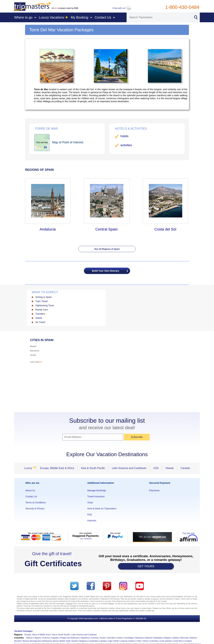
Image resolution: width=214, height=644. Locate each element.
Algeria (37, 638)
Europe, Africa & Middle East (37, 635)
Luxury (29, 468)
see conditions (86, 539)
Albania (29, 638)
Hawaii (170, 468)
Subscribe (137, 437)
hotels (124, 136)
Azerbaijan (129, 638)
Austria (119, 638)
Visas (90, 502)
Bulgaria (83, 641)
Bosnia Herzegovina (32, 641)
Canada (185, 468)
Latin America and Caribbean (129, 468)
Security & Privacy (35, 509)
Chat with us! (122, 8)
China (145, 641)
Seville (33, 355)
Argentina (85, 638)
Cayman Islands (127, 641)
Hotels (39, 318)
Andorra (46, 638)
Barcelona (35, 351)
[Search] (159, 17)
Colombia (154, 641)
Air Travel (40, 322)
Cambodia (93, 641)
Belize (176, 638)
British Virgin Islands (69, 641)
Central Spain (106, 229)
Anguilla (55, 638)
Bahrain (149, 638)
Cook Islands (165, 641)
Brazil (55, 641)
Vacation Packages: (24, 631)
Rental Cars (42, 310)
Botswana (47, 641)
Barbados (158, 638)
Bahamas (140, 638)
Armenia (94, 638)
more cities (36, 362)
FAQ (90, 515)
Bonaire (18, 641)
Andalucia (48, 229)
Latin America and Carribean (84, 635)
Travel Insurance (96, 496)
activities (126, 145)
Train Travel (42, 301)
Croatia (188, 641)
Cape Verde (113, 641)
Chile (139, 641)
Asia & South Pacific (93, 468)
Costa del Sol (165, 229)
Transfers (40, 314)
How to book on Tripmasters (102, 509)
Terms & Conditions (36, 502)
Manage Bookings (97, 490)
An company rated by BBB (65, 8)
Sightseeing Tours (45, 305)
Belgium (168, 638)
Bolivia (193, 638)
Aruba (102, 638)
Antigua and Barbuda (69, 638)
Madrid (33, 346)
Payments (154, 490)
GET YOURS (146, 566)
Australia (111, 638)
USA (156, 468)
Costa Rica (178, 641)
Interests (92, 521)
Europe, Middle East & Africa (57, 468)
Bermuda (184, 638)
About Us (30, 490)
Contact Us (31, 496)
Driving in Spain (44, 297)
